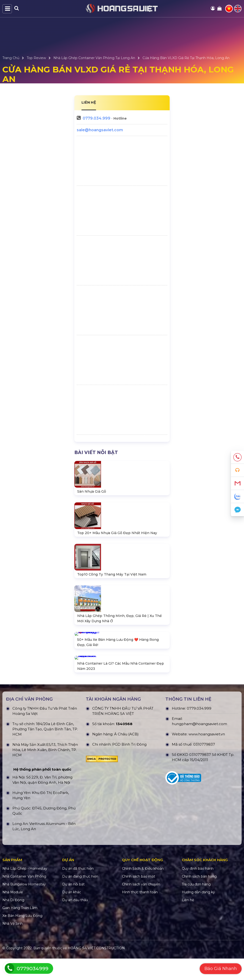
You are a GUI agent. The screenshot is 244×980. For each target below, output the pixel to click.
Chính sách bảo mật (139, 898)
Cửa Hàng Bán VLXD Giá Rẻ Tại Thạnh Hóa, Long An (186, 58)
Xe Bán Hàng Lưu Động (22, 937)
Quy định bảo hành (198, 890)
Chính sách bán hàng (199, 898)
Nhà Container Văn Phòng (24, 898)
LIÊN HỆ (89, 102)
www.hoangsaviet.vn (207, 755)
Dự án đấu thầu (75, 921)
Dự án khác (72, 914)
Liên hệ (188, 921)
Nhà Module (13, 914)
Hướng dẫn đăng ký (198, 914)
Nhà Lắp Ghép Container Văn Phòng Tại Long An (94, 58)
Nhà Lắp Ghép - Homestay (25, 890)
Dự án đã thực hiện (78, 890)
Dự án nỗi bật (73, 906)
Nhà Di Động (13, 921)
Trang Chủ (11, 58)
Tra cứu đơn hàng (196, 906)
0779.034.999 (97, 118)
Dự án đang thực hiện (80, 898)
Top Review (36, 58)
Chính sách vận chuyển (141, 906)
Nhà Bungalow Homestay (24, 906)
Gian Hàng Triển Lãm (20, 929)
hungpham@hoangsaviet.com (199, 745)
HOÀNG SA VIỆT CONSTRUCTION (96, 970)
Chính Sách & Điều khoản (143, 890)
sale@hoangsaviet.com (100, 130)
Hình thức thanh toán (140, 914)
